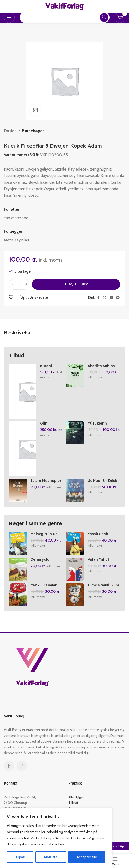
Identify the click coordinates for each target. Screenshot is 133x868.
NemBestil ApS (115, 846)
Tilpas (20, 857)
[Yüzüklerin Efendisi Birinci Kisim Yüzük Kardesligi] (75, 433)
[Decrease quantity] (12, 284)
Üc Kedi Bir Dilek (102, 481)
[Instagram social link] (22, 766)
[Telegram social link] (118, 298)
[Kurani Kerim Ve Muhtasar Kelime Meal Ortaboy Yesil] (23, 391)
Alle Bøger (76, 797)
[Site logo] (65, 6)
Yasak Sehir (98, 534)
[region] (56, 838)
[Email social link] (111, 298)
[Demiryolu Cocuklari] (18, 569)
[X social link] (105, 298)
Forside (10, 131)
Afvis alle (51, 857)
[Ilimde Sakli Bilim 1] (75, 595)
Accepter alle (87, 857)
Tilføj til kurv (76, 284)
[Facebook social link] (98, 298)
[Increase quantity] (26, 284)
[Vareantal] (19, 284)
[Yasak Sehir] (75, 544)
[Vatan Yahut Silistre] (75, 569)
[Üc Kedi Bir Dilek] (75, 490)
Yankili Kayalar (44, 585)
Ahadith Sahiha (101, 366)
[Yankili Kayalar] (18, 595)
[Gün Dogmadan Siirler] (23, 449)
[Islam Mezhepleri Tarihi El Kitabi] (18, 490)
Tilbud (73, 803)
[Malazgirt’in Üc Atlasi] (18, 544)
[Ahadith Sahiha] (75, 376)
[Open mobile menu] (9, 17)
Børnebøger (33, 131)
